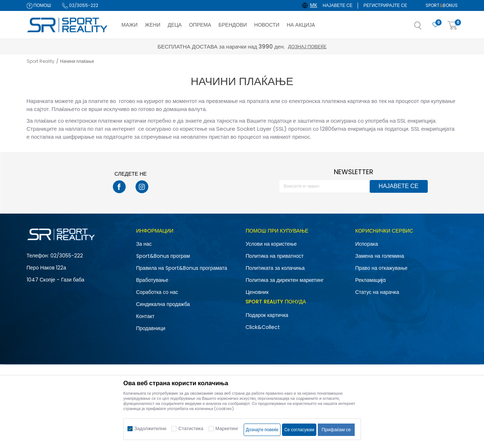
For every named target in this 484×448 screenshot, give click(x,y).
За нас (144, 244)
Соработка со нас (157, 292)
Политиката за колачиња (275, 268)
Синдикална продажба (163, 304)
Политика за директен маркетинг (285, 280)
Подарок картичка (267, 315)
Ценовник (257, 292)
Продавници (151, 328)
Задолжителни (150, 428)
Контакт (145, 316)
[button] (425, 28)
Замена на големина (380, 256)
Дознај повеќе (307, 47)
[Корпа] (453, 26)
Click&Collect (263, 327)
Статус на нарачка (377, 292)
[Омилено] (435, 25)
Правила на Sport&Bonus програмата (182, 268)
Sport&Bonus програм (163, 256)
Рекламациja (370, 280)
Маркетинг (227, 428)
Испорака (366, 244)
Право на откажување (381, 268)
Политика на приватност (275, 256)
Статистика (191, 428)
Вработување (152, 280)
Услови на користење (271, 244)
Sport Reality (41, 61)
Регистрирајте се (385, 5)
